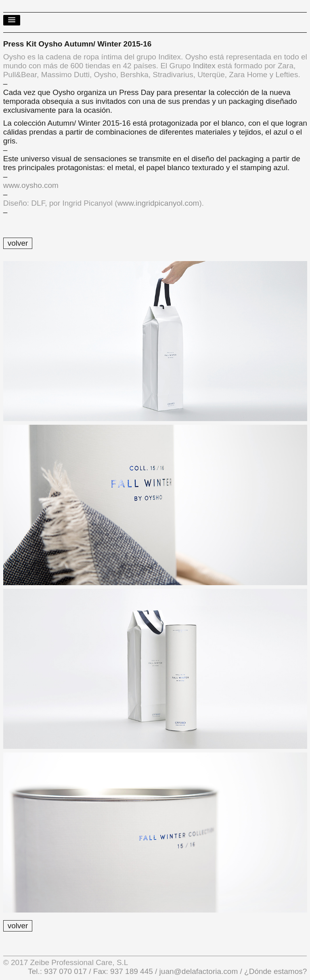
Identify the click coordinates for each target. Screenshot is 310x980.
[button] (12, 20)
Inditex (204, 66)
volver (18, 243)
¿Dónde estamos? (275, 971)
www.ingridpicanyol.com (158, 203)
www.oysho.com (31, 185)
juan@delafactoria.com (199, 971)
